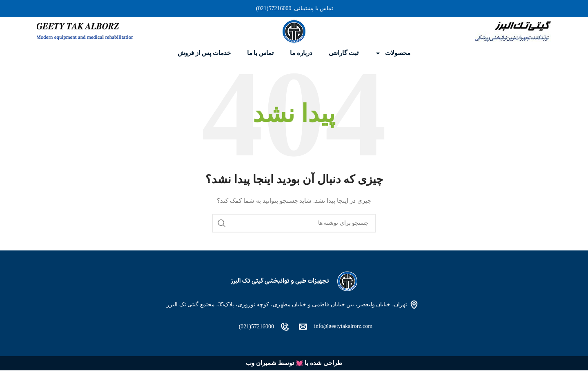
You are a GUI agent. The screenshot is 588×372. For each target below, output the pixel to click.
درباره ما (301, 53)
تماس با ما (261, 53)
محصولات (393, 53)
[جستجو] (294, 223)
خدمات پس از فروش (204, 53)
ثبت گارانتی (344, 53)
